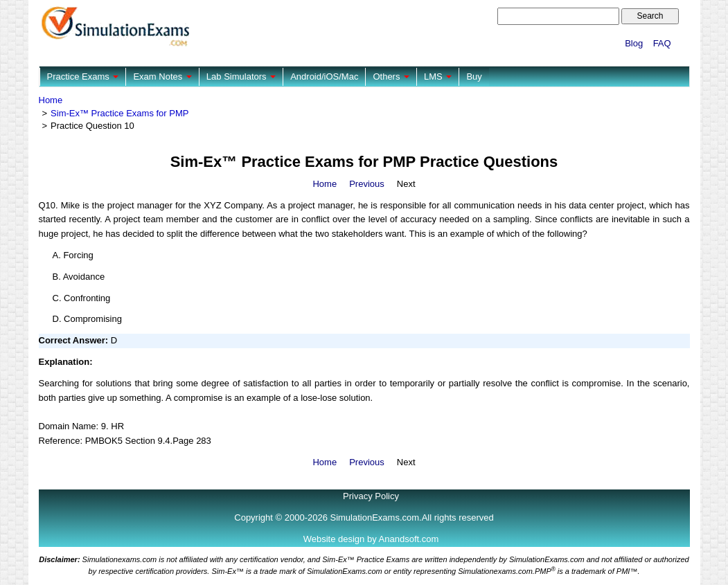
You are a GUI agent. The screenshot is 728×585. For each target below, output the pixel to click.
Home (51, 100)
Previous (367, 184)
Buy (474, 76)
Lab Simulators (241, 76)
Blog (634, 43)
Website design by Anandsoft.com (371, 539)
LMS (438, 76)
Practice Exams (83, 76)
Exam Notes (162, 76)
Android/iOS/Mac (324, 76)
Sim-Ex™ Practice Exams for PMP (119, 113)
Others (391, 76)
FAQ (662, 43)
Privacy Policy (371, 496)
